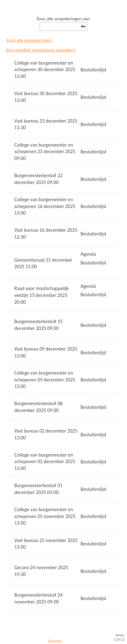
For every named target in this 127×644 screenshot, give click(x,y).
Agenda (88, 254)
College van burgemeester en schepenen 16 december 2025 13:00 (45, 206)
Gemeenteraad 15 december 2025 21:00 (43, 263)
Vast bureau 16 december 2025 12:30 (46, 233)
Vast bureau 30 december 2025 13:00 (46, 97)
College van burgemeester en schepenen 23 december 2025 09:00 (45, 152)
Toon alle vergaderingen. (29, 40)
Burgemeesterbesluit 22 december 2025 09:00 (38, 179)
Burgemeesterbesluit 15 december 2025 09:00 (38, 325)
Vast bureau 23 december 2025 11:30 (46, 124)
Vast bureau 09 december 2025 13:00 (46, 352)
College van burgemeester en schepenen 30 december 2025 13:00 (45, 70)
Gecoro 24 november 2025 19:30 (41, 571)
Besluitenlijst (94, 70)
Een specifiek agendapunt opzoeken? (41, 50)
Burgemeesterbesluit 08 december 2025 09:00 (38, 407)
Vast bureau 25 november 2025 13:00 (46, 544)
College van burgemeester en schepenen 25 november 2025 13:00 (45, 516)
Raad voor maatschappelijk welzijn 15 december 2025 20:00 (42, 295)
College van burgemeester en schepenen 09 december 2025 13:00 (45, 380)
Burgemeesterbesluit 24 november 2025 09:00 (38, 598)
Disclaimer (55, 641)
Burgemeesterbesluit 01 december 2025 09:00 (38, 489)
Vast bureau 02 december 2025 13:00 (46, 434)
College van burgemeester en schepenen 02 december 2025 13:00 (45, 462)
